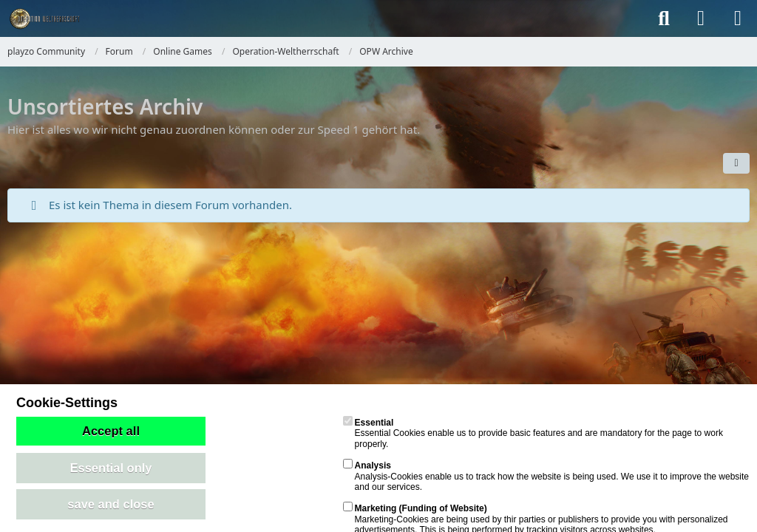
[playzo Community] (44, 18)
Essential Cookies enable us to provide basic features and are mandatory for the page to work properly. (533, 433)
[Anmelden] (701, 18)
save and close (111, 504)
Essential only (111, 468)
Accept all (111, 431)
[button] (736, 163)
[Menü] (738, 18)
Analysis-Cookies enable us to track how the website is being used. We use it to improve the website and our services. (546, 476)
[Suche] (664, 18)
